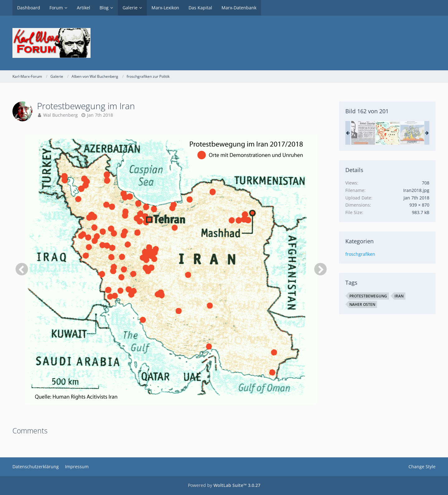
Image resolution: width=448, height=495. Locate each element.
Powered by (224, 485)
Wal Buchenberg (61, 115)
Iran (399, 296)
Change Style (422, 467)
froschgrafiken (360, 254)
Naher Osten (362, 304)
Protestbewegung (368, 296)
